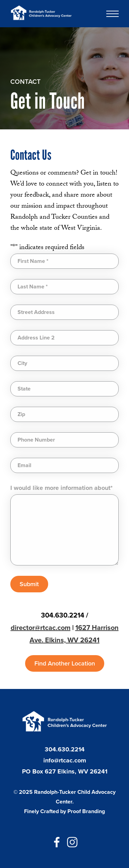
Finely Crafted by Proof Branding (64, 811)
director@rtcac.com (41, 628)
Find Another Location (65, 663)
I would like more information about (61, 488)
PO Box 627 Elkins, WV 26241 (65, 771)
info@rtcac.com (65, 760)
